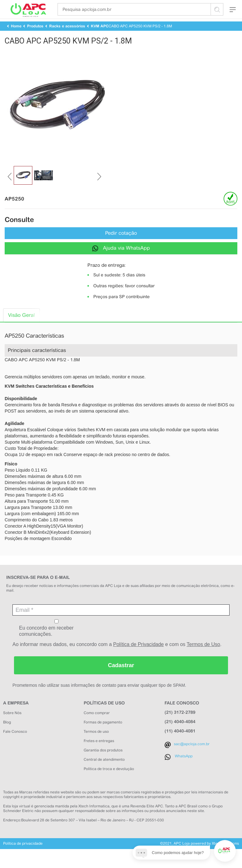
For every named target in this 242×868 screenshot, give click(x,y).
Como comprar (97, 724)
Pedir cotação (121, 245)
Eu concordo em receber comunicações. (56, 639)
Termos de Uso (203, 656)
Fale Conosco (15, 743)
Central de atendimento (104, 771)
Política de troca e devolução (109, 780)
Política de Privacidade (139, 656)
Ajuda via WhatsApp (121, 259)
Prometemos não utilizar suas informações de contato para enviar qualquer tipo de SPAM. (99, 697)
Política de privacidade (23, 855)
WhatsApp (184, 768)
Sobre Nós (12, 724)
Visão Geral (21, 327)
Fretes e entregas (99, 752)
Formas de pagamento (103, 734)
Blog (7, 734)
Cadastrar (121, 676)
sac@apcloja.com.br (192, 755)
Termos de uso (96, 743)
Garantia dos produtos (103, 762)
